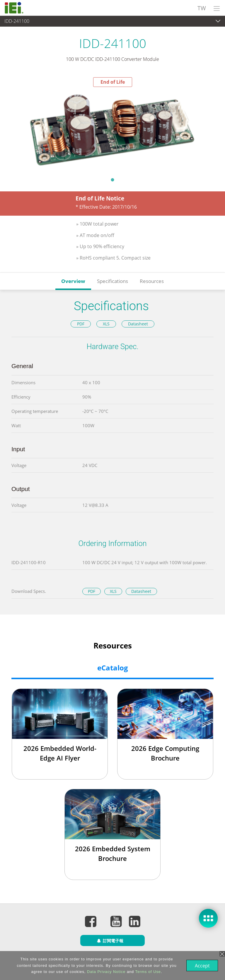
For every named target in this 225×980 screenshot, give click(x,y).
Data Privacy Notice (106, 972)
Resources (152, 281)
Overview (73, 281)
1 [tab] (112, 180)
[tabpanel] (112, 130)
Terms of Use (148, 972)
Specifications (112, 281)
